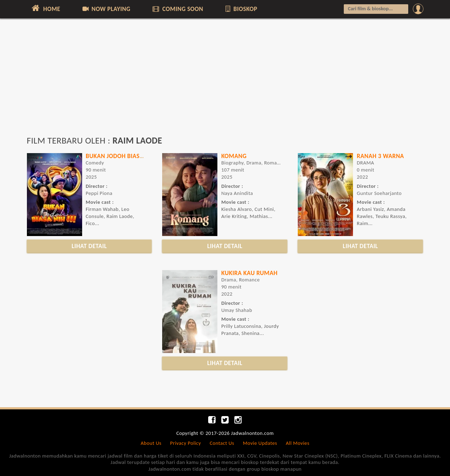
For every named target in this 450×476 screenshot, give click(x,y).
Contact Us (222, 443)
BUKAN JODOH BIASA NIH (120, 156)
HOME (45, 8)
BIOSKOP (241, 9)
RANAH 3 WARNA (380, 156)
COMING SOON (177, 9)
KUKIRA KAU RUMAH (249, 273)
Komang (234, 156)
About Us (151, 443)
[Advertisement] (225, 80)
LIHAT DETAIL (89, 246)
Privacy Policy (186, 443)
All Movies (298, 443)
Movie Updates (260, 443)
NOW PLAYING (106, 9)
